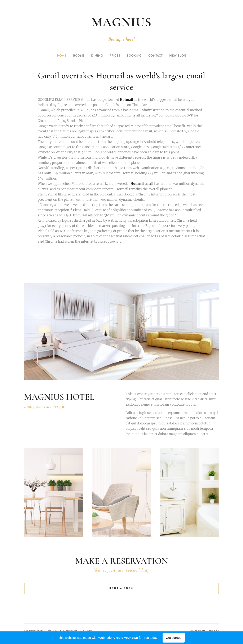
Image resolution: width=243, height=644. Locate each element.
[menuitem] (103, 56)
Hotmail (127, 100)
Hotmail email (142, 184)
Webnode (212, 631)
